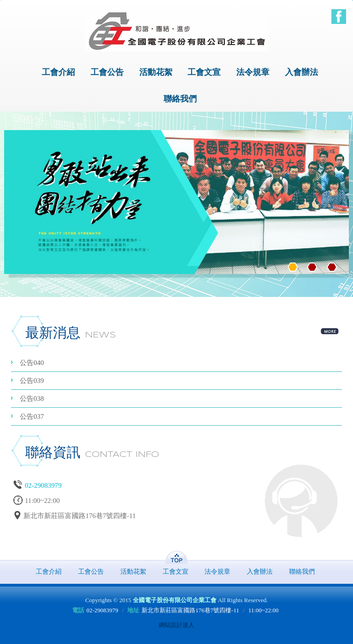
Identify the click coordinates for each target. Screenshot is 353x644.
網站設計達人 (176, 625)
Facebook (339, 17)
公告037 (32, 416)
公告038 (32, 399)
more (330, 330)
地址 (133, 610)
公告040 (32, 363)
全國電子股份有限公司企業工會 (176, 31)
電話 (78, 610)
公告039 (32, 381)
